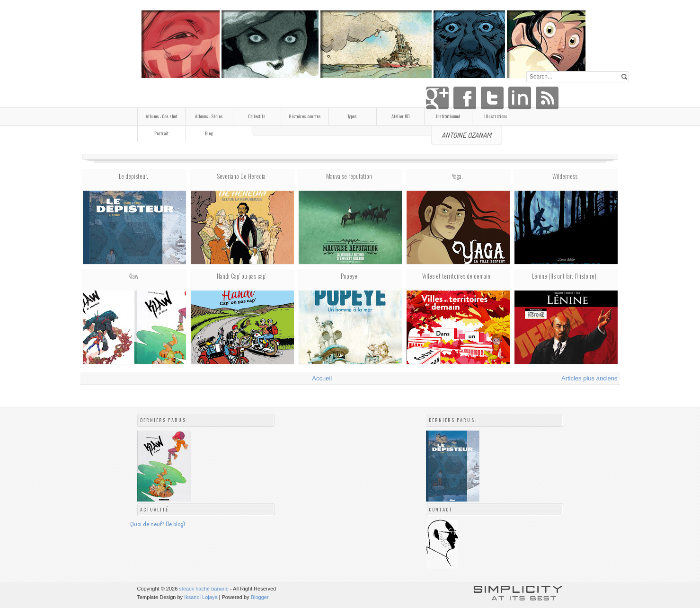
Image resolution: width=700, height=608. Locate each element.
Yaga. (457, 176)
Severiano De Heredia (241, 176)
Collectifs (257, 116)
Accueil (322, 378)
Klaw (133, 276)
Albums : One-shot (161, 116)
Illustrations (496, 116)
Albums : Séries (209, 116)
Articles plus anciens (589, 378)
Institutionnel (448, 116)
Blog (209, 133)
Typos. (353, 116)
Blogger (260, 597)
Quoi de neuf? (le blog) (158, 524)
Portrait (161, 133)
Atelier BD (400, 116)
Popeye (349, 276)
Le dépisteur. (133, 176)
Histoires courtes (305, 116)
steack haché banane (204, 589)
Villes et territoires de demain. (457, 276)
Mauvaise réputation (349, 176)
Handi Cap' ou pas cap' (241, 276)
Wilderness (565, 176)
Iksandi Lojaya (201, 597)
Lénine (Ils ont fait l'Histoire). (565, 276)
